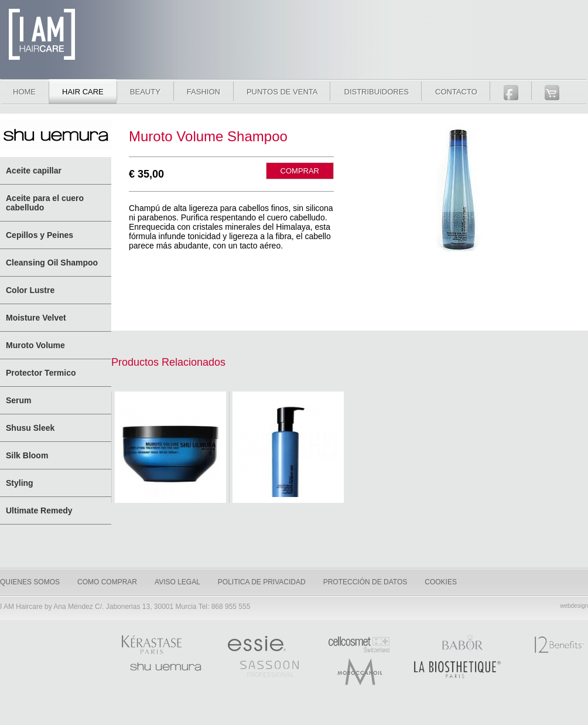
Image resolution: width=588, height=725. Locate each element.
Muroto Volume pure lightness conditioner (288, 451)
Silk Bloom (27, 455)
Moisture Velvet (36, 318)
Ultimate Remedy (39, 510)
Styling (20, 483)
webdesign (574, 606)
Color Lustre (30, 290)
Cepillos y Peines (40, 235)
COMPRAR (300, 171)
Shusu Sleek (30, 428)
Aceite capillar (34, 171)
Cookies (441, 582)
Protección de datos (365, 582)
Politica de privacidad (262, 582)
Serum (19, 400)
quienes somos (30, 582)
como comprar (107, 582)
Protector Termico (41, 373)
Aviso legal (177, 582)
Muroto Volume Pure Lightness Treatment (170, 451)
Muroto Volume (35, 345)
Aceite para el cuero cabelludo (45, 203)
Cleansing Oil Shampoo (52, 263)
